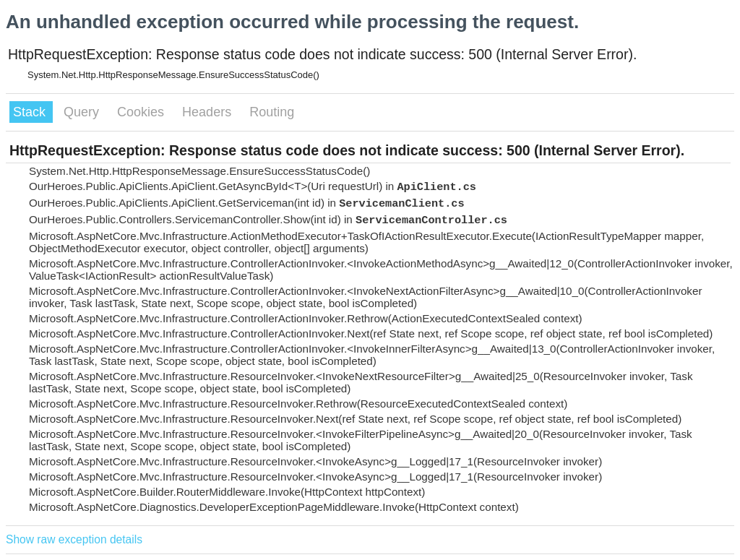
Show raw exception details (74, 539)
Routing (272, 112)
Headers (208, 112)
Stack (31, 112)
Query (83, 112)
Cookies (142, 112)
